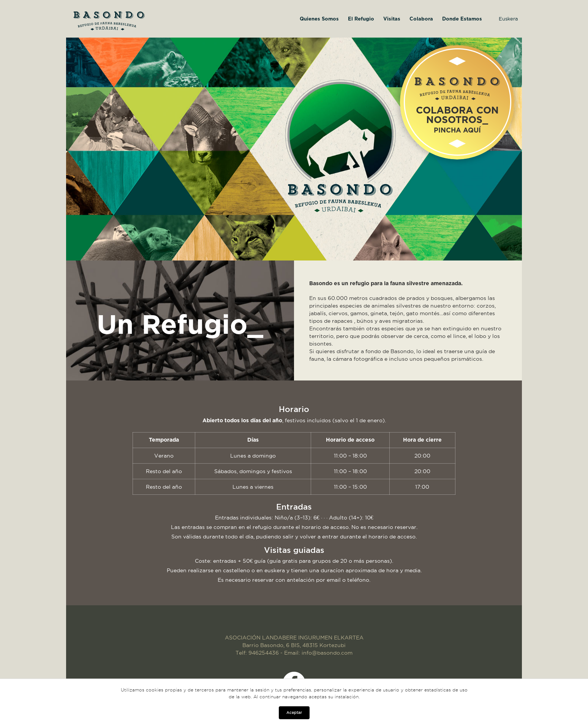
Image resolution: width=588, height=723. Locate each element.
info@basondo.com (327, 653)
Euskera (508, 19)
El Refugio (361, 19)
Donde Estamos (462, 19)
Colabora (421, 19)
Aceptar (294, 713)
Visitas (392, 19)
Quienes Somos (319, 19)
